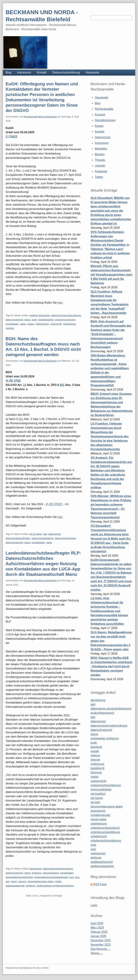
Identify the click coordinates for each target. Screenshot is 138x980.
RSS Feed (100, 884)
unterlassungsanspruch (105, 828)
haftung (95, 755)
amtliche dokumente (40, 315)
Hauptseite (93, 72)
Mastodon (101, 149)
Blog (8, 72)
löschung (96, 772)
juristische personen (65, 320)
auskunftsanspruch (102, 713)
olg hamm (97, 798)
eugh (34, 320)
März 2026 (97, 928)
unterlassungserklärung (105, 832)
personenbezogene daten (41, 881)
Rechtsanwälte (104, 109)
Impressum (24, 72)
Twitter (99, 177)
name (23, 324)
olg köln (95, 802)
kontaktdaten (12, 324)
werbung (96, 858)
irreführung (97, 764)
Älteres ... (96, 953)
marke (94, 777)
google (95, 751)
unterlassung (99, 824)
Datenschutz (103, 137)
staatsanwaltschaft (15, 886)
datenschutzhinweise (65, 538)
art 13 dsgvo (36, 534)
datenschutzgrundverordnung (66, 315)
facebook (96, 747)
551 (62, 385)
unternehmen (42, 324)
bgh (45, 534)
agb (93, 704)
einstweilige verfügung (104, 738)
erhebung (37, 873)
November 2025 (101, 945)
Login (94, 905)
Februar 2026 (99, 932)
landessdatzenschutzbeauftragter (51, 877)
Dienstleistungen (105, 120)
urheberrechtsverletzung (106, 841)
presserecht (98, 811)
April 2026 (97, 923)
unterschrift (56, 324)
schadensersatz (100, 815)
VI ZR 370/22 (54, 504)
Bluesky (100, 154)
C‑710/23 (11, 137)
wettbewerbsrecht (102, 862)
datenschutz (55, 534)
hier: (60, 303)
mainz (14, 881)
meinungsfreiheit (101, 790)
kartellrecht (97, 768)
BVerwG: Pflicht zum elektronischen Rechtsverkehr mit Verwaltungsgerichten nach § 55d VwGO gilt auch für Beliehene (111, 275)
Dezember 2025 (101, 940)
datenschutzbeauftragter (18, 538)
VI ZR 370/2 (13, 381)
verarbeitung (69, 324)
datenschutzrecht (14, 320)
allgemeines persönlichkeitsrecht (111, 709)
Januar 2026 (98, 936)
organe (31, 324)
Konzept (100, 115)
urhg (93, 845)
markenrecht (98, 781)
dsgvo (27, 320)
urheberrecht (99, 836)
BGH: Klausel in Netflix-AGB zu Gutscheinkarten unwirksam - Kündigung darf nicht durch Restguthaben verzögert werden (111, 666)
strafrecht (31, 886)
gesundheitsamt (51, 873)
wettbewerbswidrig (102, 866)
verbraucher (98, 853)
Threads (100, 160)
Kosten (99, 126)
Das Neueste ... (100, 949)
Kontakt (42, 72)
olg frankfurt (98, 794)
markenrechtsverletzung (106, 785)
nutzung (22, 881)
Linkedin (100, 166)
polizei (58, 881)
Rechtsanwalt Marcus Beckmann (40, 117)
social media (98, 819)
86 (74, 234)
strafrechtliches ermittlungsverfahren (55, 886)
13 (25, 385)
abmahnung (98, 700)
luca (72, 877)
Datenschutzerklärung (66, 72)
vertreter (10, 328)
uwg (93, 849)
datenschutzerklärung (42, 538)
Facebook (101, 171)
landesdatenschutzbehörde (19, 877)
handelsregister (46, 320)
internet (95, 760)
